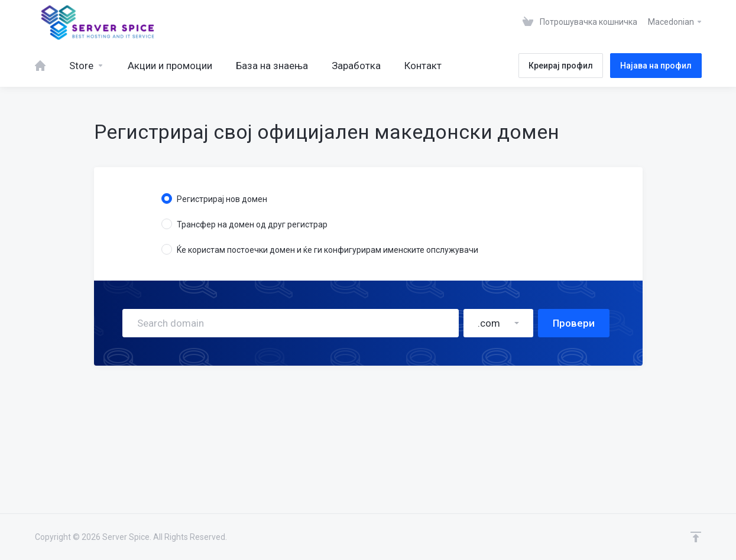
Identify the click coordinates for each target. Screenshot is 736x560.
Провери (574, 323)
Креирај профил (561, 66)
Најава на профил (656, 66)
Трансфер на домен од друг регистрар (244, 224)
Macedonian (675, 22)
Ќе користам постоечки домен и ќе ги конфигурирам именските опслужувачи (320, 249)
